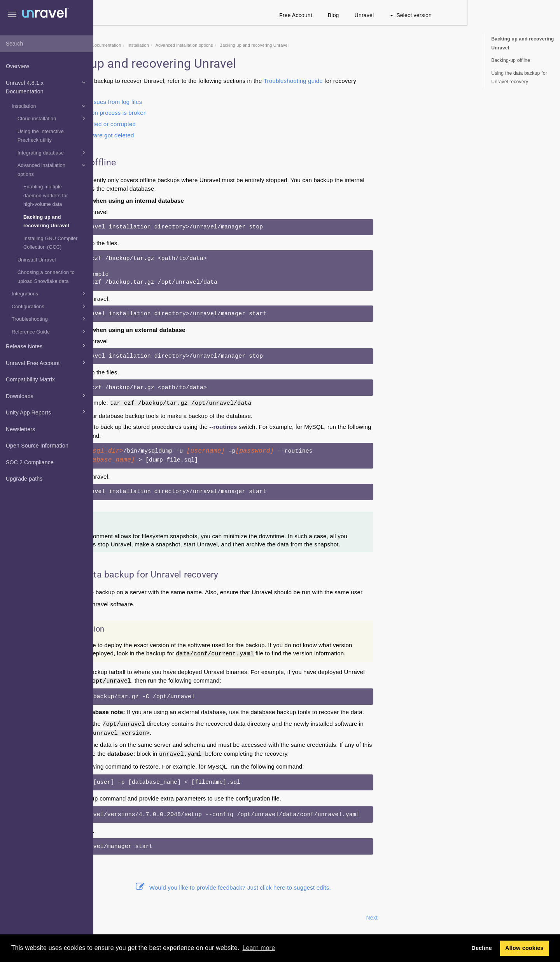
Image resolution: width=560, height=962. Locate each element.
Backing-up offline (511, 60)
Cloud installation (53, 118)
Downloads (47, 395)
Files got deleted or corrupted (190, 124)
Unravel (458, 15)
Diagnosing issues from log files (193, 102)
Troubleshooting (50, 319)
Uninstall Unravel (37, 260)
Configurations (50, 306)
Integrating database (53, 153)
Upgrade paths (24, 479)
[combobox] (47, 44)
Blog (427, 15)
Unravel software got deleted (189, 135)
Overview (17, 66)
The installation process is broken (195, 113)
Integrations (50, 293)
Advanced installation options (53, 169)
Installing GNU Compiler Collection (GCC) (51, 243)
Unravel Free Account (47, 362)
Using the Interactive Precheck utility (41, 136)
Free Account (389, 15)
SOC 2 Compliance (30, 462)
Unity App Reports (47, 412)
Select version (504, 15)
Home (141, 45)
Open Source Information (37, 446)
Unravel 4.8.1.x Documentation (47, 86)
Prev (114, 918)
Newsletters (20, 429)
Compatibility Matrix (30, 379)
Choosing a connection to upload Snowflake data (46, 277)
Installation (50, 106)
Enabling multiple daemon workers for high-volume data (46, 196)
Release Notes (47, 346)
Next (465, 918)
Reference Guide (50, 332)
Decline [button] (482, 948)
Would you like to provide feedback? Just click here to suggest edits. (327, 887)
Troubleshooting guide (387, 81)
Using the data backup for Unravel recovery (519, 78)
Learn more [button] (259, 948)
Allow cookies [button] (524, 948)
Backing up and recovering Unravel (46, 222)
